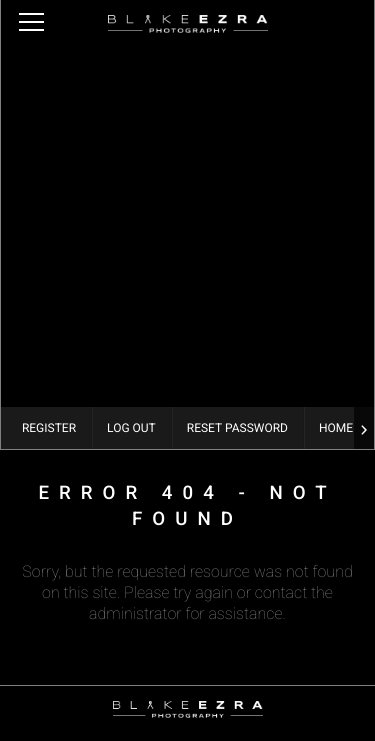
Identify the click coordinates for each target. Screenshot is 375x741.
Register (49, 428)
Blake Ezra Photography (188, 24)
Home (336, 428)
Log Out (131, 428)
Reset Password (237, 428)
